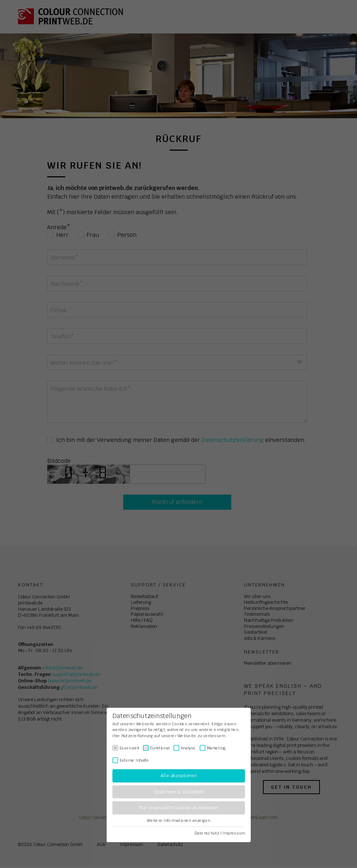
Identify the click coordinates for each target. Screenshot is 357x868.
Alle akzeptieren (178, 776)
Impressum (233, 833)
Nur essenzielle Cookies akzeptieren (178, 808)
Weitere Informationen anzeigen (178, 820)
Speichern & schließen (179, 792)
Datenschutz (207, 833)
